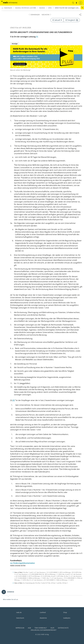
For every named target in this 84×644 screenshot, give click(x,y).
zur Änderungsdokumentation (22, 563)
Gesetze (42, 8)
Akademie (43, 618)
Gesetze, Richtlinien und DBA (26, 8)
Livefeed (43, 612)
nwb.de (19, 612)
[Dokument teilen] (80, 15)
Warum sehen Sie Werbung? (20, 70)
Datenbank (20, 618)
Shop (65, 612)
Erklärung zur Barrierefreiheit (44, 630)
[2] (14, 400)
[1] (37, 37)
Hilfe (52, 628)
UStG (50, 8)
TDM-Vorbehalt (41, 628)
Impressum (20, 628)
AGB (29, 628)
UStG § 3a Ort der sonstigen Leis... (67, 8)
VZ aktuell (57, 20)
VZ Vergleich (72, 20)
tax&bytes (67, 618)
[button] (73, 3)
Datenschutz (63, 628)
